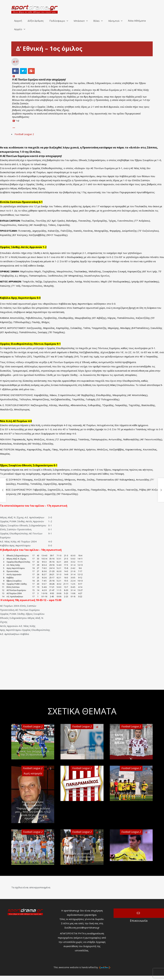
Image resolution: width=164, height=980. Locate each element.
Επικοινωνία (139, 913)
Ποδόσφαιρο (57, 21)
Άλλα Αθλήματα (137, 21)
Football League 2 (24, 134)
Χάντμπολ (114, 21)
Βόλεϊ (96, 21)
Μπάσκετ (79, 21)
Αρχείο (18, 29)
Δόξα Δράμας (36, 21)
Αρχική (18, 21)
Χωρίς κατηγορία (33, 773)
